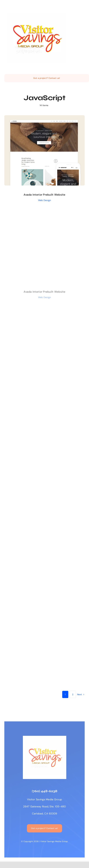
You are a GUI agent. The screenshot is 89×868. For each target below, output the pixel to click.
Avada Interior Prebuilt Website (44, 196)
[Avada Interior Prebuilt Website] (44, 118)
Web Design (45, 201)
